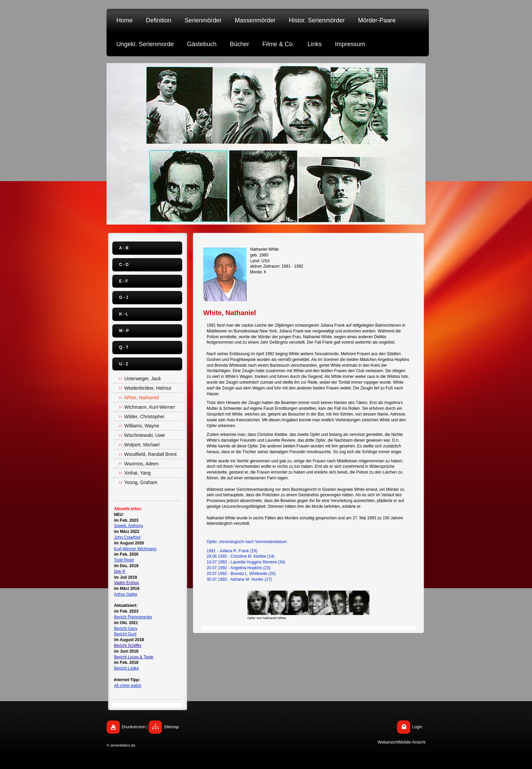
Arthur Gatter (126, 594)
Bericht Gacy (126, 629)
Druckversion (134, 727)
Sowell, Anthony (128, 526)
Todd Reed (124, 560)
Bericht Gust (125, 634)
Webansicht (388, 742)
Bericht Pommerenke (133, 617)
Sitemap (171, 727)
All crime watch (128, 686)
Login (417, 727)
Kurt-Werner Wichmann (135, 549)
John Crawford (127, 537)
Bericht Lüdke (126, 668)
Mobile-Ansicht (412, 742)
